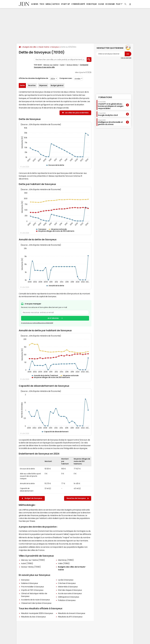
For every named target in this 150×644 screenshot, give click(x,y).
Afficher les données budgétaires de (33, 78)
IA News (35, 4)
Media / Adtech (52, 4)
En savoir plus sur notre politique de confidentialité (37, 323)
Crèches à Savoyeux (67, 583)
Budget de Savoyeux (32, 498)
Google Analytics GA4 (108, 114)
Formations (105, 97)
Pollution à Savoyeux (67, 600)
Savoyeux (55, 47)
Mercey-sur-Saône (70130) (33, 560)
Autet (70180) (27, 563)
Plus (119, 4)
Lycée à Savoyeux (66, 580)
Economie (110, 4)
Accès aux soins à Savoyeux (70, 593)
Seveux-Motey (72, 65)
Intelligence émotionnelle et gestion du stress (110, 122)
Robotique (92, 4)
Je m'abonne (53, 318)
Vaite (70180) (64, 563)
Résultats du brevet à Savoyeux (72, 613)
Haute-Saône (44, 47)
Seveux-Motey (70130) (31, 567)
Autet (62, 65)
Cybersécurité (78, 4)
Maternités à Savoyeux (68, 587)
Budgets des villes (30, 47)
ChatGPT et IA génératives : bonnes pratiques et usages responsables (111, 105)
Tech (42, 4)
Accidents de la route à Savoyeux (35, 600)
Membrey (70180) (66, 560)
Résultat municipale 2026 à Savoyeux (37, 613)
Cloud (101, 4)
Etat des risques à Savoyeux (70, 590)
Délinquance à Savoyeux (68, 597)
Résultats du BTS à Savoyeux (70, 617)
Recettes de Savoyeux (78, 498)
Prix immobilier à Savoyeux (33, 587)
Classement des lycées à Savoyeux (36, 603)
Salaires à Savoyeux (30, 583)
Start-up (65, 4)
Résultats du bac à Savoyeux (33, 617)
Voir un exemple (126, 58)
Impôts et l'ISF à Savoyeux (32, 590)
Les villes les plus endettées (77, 113)
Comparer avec (66, 78)
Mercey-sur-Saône (51, 65)
